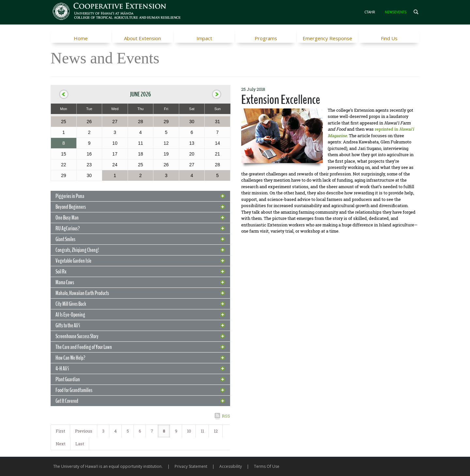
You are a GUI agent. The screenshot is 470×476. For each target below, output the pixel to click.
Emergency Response (327, 38)
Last (80, 444)
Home (81, 38)
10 (189, 431)
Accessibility (231, 466)
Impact (204, 38)
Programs (266, 38)
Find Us (389, 38)
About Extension (142, 38)
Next (61, 444)
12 (216, 431)
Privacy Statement (191, 466)
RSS (226, 416)
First (61, 431)
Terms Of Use (267, 466)
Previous (84, 431)
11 (202, 431)
